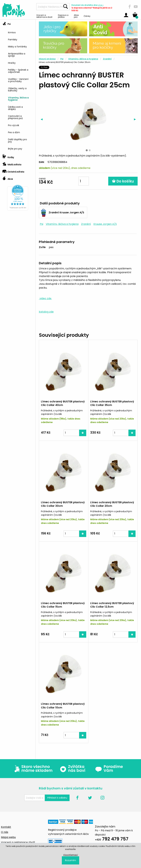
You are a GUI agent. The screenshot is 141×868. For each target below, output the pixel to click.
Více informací (71, 855)
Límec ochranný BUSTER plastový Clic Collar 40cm (63, 403)
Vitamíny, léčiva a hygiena (18, 99)
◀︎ (42, 119)
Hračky (12, 63)
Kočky (8, 156)
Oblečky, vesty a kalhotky (17, 89)
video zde (45, 298)
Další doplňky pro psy (18, 140)
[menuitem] (20, 32)
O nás (5, 832)
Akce (8, 178)
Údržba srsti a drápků (15, 108)
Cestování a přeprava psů (15, 117)
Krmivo (12, 32)
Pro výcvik (14, 125)
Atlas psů (76, 16)
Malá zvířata (12, 164)
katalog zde (46, 312)
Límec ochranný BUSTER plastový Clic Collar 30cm (63, 504)
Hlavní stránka (47, 59)
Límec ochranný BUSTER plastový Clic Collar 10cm (63, 706)
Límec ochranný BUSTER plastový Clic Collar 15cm (63, 605)
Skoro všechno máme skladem (33, 769)
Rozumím (70, 860)
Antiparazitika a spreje (17, 55)
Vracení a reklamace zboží (44, 16)
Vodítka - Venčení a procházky (18, 80)
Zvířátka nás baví (73, 769)
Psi (7, 23)
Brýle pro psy (15, 148)
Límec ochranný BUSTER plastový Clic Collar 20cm (112, 504)
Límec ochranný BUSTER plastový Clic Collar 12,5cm (112, 605)
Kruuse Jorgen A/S (105, 224)
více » (101, 5)
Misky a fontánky (17, 46)
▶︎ (136, 119)
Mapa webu (8, 837)
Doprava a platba (63, 16)
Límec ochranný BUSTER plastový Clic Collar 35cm (112, 403)
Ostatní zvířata (13, 171)
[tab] (18, 86)
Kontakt (6, 827)
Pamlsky (13, 39)
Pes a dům (14, 132)
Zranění (107, 59)
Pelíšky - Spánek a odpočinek (18, 71)
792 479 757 (112, 839)
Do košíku (123, 181)
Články (87, 16)
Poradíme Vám (109, 769)
